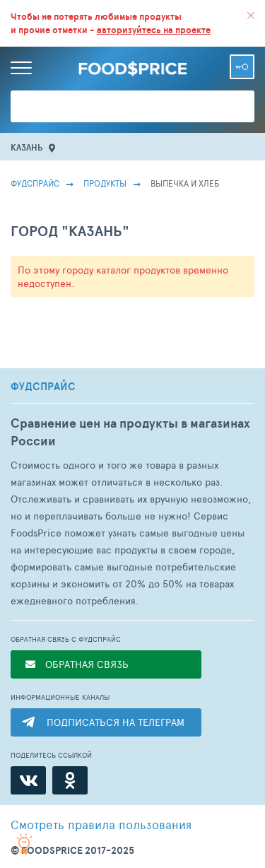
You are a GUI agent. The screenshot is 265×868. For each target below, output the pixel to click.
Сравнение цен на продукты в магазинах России (130, 432)
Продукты (105, 183)
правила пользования (101, 824)
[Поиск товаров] (132, 106)
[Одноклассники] (70, 780)
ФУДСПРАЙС (43, 387)
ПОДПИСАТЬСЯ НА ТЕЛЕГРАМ (116, 722)
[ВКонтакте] (28, 780)
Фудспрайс (35, 183)
